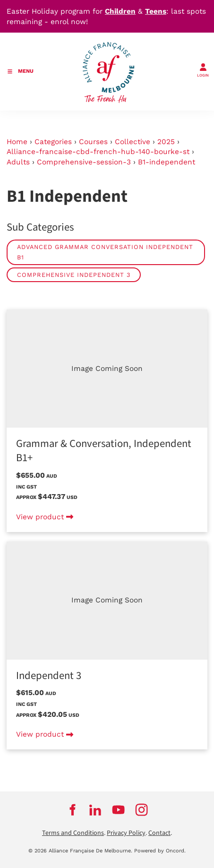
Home (17, 142)
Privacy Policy (126, 833)
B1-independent (167, 162)
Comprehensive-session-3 (84, 162)
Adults (18, 162)
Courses (93, 142)
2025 (166, 142)
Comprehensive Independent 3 (74, 275)
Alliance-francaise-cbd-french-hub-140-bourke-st (98, 152)
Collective (133, 142)
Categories (53, 142)
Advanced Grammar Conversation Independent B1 (105, 252)
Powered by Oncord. (160, 851)
